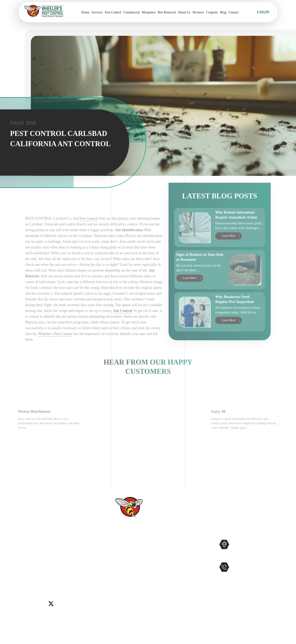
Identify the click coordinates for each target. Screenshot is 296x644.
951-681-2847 (249, 576)
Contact (234, 12)
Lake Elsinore (74, 568)
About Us (184, 12)
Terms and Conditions (127, 615)
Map (272, 557)
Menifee (25, 573)
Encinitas (55, 568)
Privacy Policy (121, 609)
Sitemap (117, 602)
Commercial (131, 12)
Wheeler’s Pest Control (55, 357)
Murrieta (39, 573)
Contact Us (119, 569)
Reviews (198, 12)
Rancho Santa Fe (60, 573)
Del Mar (40, 568)
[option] (51, 443)
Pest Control (113, 12)
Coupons (212, 12)
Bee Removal (167, 12)
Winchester (43, 578)
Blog (223, 12)
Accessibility (120, 596)
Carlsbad (25, 568)
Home (85, 12)
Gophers (169, 569)
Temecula (82, 573)
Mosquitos (149, 12)
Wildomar (26, 578)
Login (263, 12)
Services (97, 12)
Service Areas (121, 589)
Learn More (229, 249)
